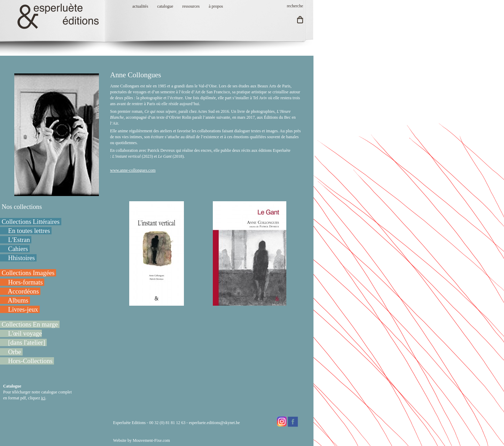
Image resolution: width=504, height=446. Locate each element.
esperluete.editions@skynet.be (214, 423)
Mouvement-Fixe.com (151, 440)
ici (43, 398)
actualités (140, 6)
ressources (191, 6)
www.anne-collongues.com (133, 170)
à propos (216, 6)
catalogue (165, 6)
